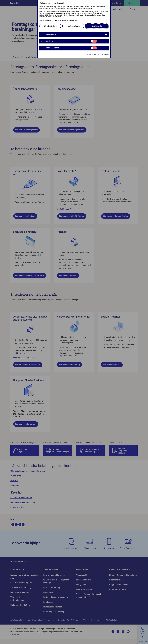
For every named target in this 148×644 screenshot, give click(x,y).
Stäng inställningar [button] (50, 26)
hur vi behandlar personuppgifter (66, 20)
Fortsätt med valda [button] (73, 26)
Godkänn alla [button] (97, 26)
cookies (50, 20)
